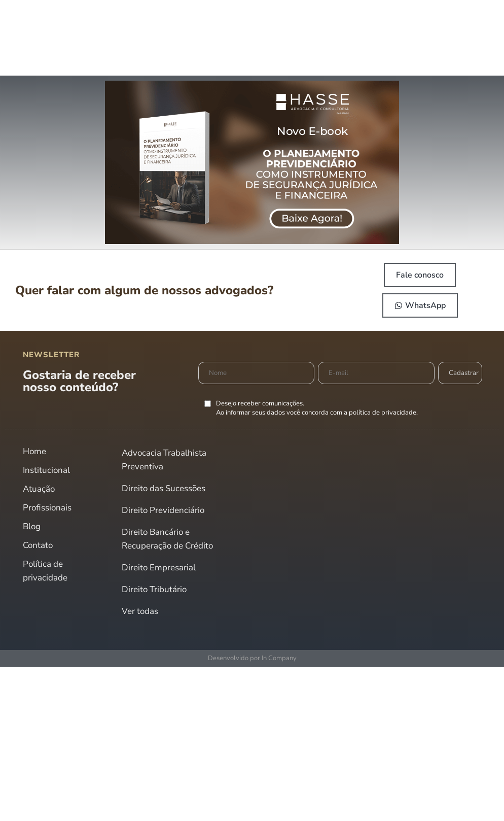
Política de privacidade (45, 571)
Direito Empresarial (159, 568)
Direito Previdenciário (163, 510)
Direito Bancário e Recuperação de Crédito (167, 539)
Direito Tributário (154, 589)
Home (34, 451)
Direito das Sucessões (164, 488)
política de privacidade (383, 413)
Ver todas (140, 611)
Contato (38, 545)
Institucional (46, 470)
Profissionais (47, 508)
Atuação (39, 489)
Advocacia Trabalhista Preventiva (164, 460)
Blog (32, 526)
